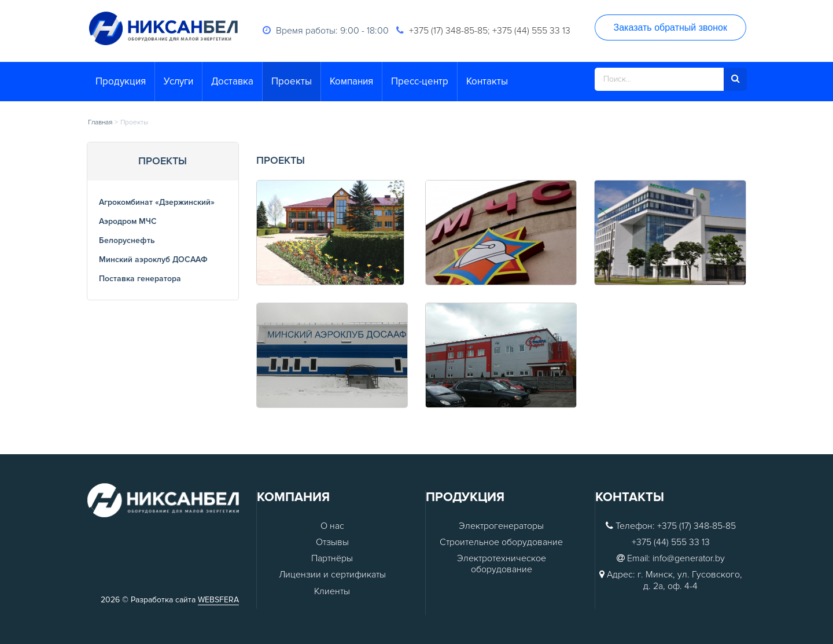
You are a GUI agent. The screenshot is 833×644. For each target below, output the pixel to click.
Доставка (232, 81)
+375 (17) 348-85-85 (448, 31)
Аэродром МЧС (128, 221)
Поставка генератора (140, 279)
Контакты (487, 81)
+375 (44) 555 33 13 (531, 31)
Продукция (121, 81)
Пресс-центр (420, 81)
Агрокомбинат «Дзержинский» (157, 202)
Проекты (292, 81)
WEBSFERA (218, 600)
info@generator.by (689, 559)
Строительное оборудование (501, 542)
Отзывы (332, 542)
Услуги (178, 81)
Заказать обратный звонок (670, 27)
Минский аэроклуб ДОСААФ (153, 260)
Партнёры (332, 559)
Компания (351, 81)
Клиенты (332, 592)
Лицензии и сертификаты (332, 575)
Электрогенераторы (501, 526)
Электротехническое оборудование (502, 564)
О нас (332, 526)
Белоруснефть (127, 240)
